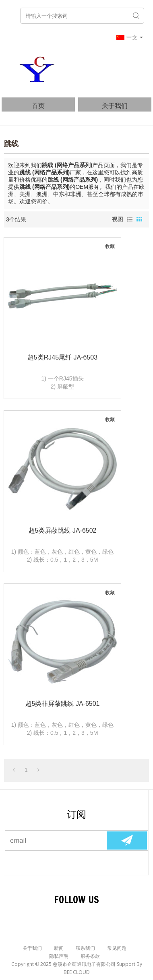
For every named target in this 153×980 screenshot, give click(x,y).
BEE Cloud (77, 972)
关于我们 (115, 105)
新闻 (59, 948)
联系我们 (85, 948)
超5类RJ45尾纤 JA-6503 (62, 357)
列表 (130, 219)
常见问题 (117, 948)
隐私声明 (59, 956)
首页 (38, 105)
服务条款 (90, 956)
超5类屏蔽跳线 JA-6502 (63, 530)
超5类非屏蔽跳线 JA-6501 (63, 704)
